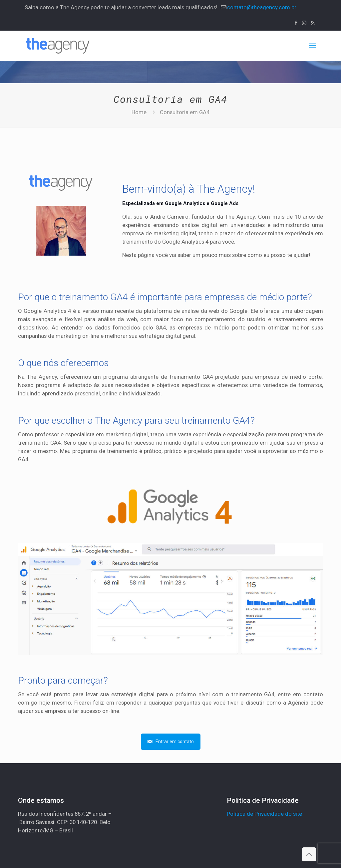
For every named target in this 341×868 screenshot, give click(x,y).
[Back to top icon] (309, 854)
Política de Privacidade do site (264, 814)
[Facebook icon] (296, 23)
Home (139, 112)
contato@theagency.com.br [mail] (262, 7)
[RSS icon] (313, 23)
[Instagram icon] (304, 23)
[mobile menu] (312, 46)
